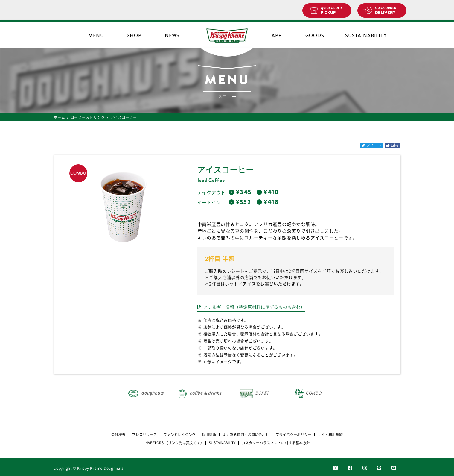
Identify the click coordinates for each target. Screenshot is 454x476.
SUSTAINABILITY (366, 35)
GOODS (315, 35)
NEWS (172, 35)
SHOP (134, 35)
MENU (96, 35)
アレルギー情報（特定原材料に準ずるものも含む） (254, 307)
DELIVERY (388, 11)
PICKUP (334, 11)
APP (277, 35)
